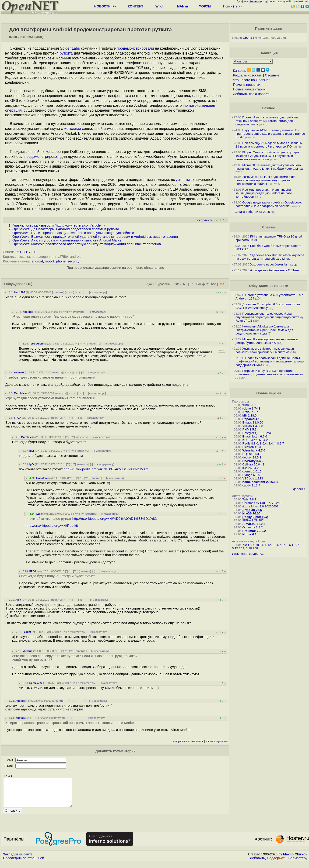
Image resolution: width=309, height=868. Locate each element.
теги (237, 6)
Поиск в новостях (247, 85)
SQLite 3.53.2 (252, 454)
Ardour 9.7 (250, 412)
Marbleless (21, 393)
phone (61, 261)
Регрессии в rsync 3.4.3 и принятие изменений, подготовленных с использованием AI (269, 374)
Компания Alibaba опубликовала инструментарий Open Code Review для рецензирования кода (264, 330)
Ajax (149, 284)
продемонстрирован (42, 157)
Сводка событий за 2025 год (255, 212)
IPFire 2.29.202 (253, 520)
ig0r (32, 451)
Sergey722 (36, 683)
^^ (65, 312)
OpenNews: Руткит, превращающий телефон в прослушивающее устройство (73, 233)
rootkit (49, 261)
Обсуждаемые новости (269, 286)
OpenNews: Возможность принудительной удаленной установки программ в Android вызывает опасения (95, 237)
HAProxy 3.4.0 (253, 461)
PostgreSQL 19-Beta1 (258, 433)
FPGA (18, 418)
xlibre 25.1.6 (251, 405)
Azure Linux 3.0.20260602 (260, 506)
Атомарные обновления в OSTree (274, 270)
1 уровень (162, 284)
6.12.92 (270, 545)
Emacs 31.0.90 (253, 422)
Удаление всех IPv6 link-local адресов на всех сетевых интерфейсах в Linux (270, 257)
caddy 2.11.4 (251, 485)
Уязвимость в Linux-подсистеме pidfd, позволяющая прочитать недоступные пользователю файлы (266, 180)
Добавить (258, 864)
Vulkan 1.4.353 (253, 426)
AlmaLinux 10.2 (254, 524)
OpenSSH (250, 38)
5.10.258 (252, 548)
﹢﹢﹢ (69, 292)
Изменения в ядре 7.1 (248, 554)
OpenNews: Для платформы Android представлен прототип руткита (66, 229)
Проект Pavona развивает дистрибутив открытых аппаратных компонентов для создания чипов (267, 121)
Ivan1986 (19, 292)
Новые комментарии (249, 89)
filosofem (42, 478)
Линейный (180, 284)
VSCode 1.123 (253, 478)
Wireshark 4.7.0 (254, 450)
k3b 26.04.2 (251, 468)
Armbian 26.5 (252, 510)
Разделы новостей (248, 75)
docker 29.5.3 (252, 457)
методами (72, 129)
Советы (269, 227)
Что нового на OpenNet (251, 80)
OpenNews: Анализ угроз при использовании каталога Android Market (67, 240)
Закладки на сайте (18, 860)
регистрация (276, 1)
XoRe (39, 514)
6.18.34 (258, 545)
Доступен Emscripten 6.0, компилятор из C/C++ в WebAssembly (268, 306)
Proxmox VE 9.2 (254, 531)
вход (264, 1)
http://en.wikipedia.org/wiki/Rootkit (52, 526)
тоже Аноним (38, 344)
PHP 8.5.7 (250, 429)
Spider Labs (70, 48)
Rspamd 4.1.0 (253, 419)
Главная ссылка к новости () (59, 225)
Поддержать (277, 864)
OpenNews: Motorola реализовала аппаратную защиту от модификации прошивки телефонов (87, 244)
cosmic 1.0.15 (252, 471)
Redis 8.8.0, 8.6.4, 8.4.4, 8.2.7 (263, 443)
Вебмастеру (298, 864)
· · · (78, 292)
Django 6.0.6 (251, 475)
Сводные (272, 75)
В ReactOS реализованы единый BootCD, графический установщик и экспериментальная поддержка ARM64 (270, 361)
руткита (66, 53)
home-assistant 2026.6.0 (260, 482)
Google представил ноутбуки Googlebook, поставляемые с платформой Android (269, 204)
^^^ (70, 312)
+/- (192, 284)
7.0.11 (247, 545)
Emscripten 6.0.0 (255, 436)
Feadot (27, 632)
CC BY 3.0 (28, 252)
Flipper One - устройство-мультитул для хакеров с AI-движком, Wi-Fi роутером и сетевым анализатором (267, 156)
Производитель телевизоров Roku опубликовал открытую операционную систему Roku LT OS (269, 317)
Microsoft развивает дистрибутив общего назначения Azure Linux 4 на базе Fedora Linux (269, 167)
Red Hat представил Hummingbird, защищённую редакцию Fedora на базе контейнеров (264, 193)
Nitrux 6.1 (250, 534)
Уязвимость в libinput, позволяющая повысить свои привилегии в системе (265, 350)
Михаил (27, 651)
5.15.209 (238, 548)
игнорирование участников (188, 741)
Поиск (228, 6)
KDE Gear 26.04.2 (255, 440)
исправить (205, 220)
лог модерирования (216, 741)
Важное (269, 108)
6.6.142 (282, 545)
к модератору (98, 292)
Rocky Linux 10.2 (255, 517)
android (37, 261)
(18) (29, 284)
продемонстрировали (135, 48)
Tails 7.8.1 (249, 499)
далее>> (299, 489)
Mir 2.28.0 (250, 415)
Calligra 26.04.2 (253, 464)
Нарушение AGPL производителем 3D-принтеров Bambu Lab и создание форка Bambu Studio (270, 134)
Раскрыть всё (206, 284)
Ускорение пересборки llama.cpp (274, 264)
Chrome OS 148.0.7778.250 (262, 503)
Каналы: (239, 71)
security (73, 261)
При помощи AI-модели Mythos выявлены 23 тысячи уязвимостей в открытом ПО (269, 145)
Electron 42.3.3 (253, 447)
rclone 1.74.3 (251, 408)
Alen (18, 600)
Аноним (28, 312)
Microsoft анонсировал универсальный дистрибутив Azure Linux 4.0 (267, 341)
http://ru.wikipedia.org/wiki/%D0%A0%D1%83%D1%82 (106, 469)
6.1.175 (294, 545)
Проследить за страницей (24, 864)
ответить (58, 292)
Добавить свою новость (252, 94)
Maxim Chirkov (295, 860)
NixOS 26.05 (251, 513)
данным (183, 180)
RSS (222, 284)
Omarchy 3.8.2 (253, 527)
